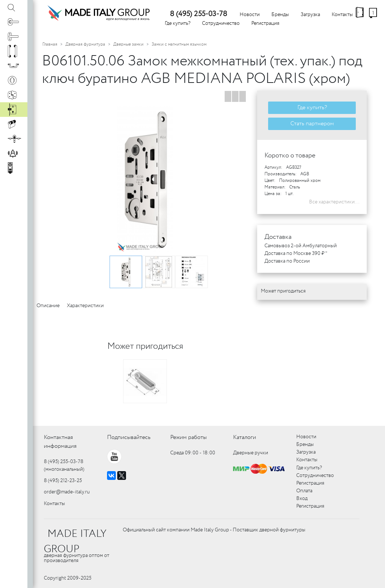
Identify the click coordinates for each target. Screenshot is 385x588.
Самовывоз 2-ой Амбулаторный (301, 246)
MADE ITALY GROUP (75, 542)
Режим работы (188, 437)
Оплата (304, 491)
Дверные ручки (251, 453)
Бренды (280, 15)
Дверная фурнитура (85, 44)
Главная (50, 44)
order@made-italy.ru (67, 492)
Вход (302, 499)
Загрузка (310, 15)
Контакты (342, 15)
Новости (250, 15)
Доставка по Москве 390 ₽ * (296, 253)
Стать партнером (312, 124)
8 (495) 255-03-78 (199, 14)
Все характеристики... (334, 202)
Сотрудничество (221, 23)
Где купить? (178, 23)
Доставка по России (287, 261)
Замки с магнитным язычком (179, 44)
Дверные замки (128, 44)
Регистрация (265, 23)
